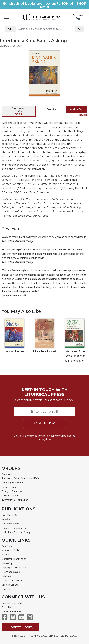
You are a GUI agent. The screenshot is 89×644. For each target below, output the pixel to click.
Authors (6, 555)
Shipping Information (13, 483)
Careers (6, 589)
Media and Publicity (12, 581)
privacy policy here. (37, 436)
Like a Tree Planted (45, 351)
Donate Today (20, 627)
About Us (7, 546)
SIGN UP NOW (45, 423)
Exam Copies (9, 563)
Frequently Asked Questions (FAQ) (20, 478)
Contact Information (13, 603)
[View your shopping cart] (78, 19)
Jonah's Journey (14, 351)
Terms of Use (72, 636)
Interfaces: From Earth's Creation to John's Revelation (75, 356)
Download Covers (11, 572)
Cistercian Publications (14, 528)
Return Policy (9, 487)
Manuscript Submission (14, 559)
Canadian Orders (10, 496)
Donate (78, 16)
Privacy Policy (58, 636)
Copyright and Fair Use (14, 568)
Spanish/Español (10, 585)
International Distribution (15, 500)
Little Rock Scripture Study (16, 532)
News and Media (11, 550)
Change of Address (12, 491)
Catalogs (6, 576)
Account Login (9, 474)
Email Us (6, 607)
